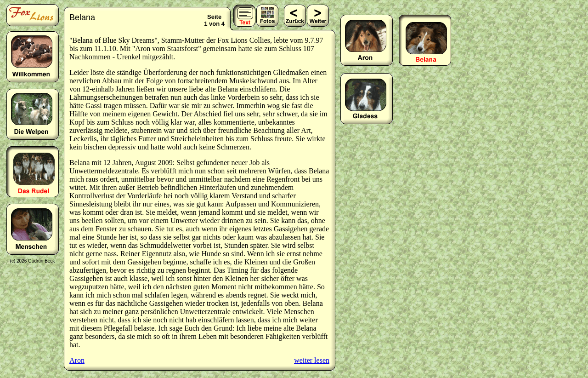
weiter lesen (312, 360)
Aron (77, 360)
